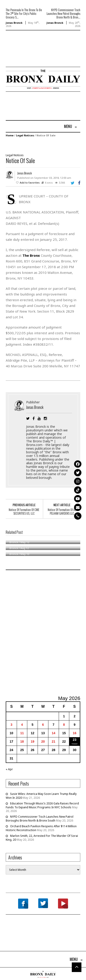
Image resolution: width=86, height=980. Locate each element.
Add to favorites (30, 183)
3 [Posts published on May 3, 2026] (11, 725)
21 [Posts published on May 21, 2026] (53, 741)
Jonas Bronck (14, 23)
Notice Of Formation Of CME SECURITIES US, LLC (24, 511)
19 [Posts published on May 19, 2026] (33, 741)
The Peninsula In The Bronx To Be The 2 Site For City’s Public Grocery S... (24, 13)
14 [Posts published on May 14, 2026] (53, 733)
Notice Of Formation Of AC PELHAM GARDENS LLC (62, 511)
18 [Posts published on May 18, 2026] (22, 741)
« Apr (9, 769)
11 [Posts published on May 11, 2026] (22, 733)
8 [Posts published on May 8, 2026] (64, 725)
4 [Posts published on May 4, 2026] (22, 725)
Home (10, 135)
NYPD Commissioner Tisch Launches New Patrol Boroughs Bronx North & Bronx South (40, 819)
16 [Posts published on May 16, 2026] (75, 733)
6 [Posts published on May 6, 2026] (43, 725)
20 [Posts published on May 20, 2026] (43, 741)
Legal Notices (25, 135)
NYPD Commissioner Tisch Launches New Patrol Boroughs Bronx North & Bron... (63, 13)
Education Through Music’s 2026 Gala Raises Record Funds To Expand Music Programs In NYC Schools (42, 805)
